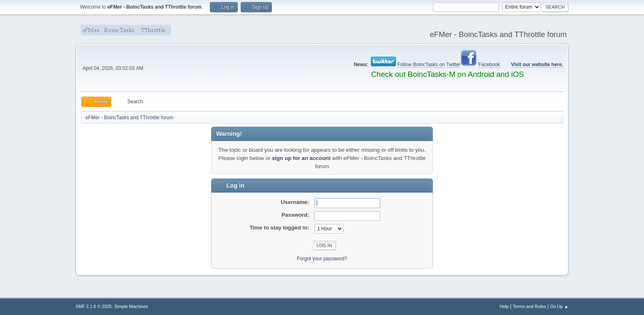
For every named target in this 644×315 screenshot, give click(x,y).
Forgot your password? (322, 259)
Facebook (489, 65)
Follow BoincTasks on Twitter (429, 65)
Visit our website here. (537, 65)
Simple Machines (131, 306)
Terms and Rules (530, 306)
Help (504, 306)
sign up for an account (301, 158)
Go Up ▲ (559, 306)
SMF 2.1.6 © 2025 (94, 306)
